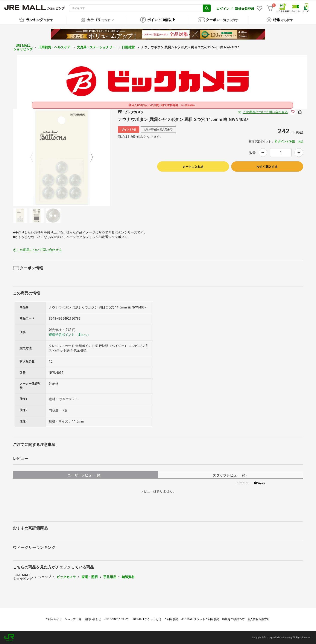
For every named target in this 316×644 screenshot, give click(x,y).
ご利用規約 (171, 619)
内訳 (301, 142)
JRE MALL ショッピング (23, 47)
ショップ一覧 (73, 619)
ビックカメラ (66, 577)
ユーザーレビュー (86, 475)
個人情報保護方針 (258, 619)
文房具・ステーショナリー (97, 47)
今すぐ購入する (267, 167)
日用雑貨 (129, 47)
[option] (62, 157)
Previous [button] (34, 157)
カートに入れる (193, 167)
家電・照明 (90, 577)
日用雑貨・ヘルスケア (55, 47)
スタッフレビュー (231, 475)
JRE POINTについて (116, 619)
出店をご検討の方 (233, 619)
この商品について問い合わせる (265, 112)
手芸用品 (110, 577)
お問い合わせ (93, 619)
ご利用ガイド (53, 619)
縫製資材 (128, 577)
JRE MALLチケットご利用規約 (200, 619)
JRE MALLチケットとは (147, 619)
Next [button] (89, 157)
